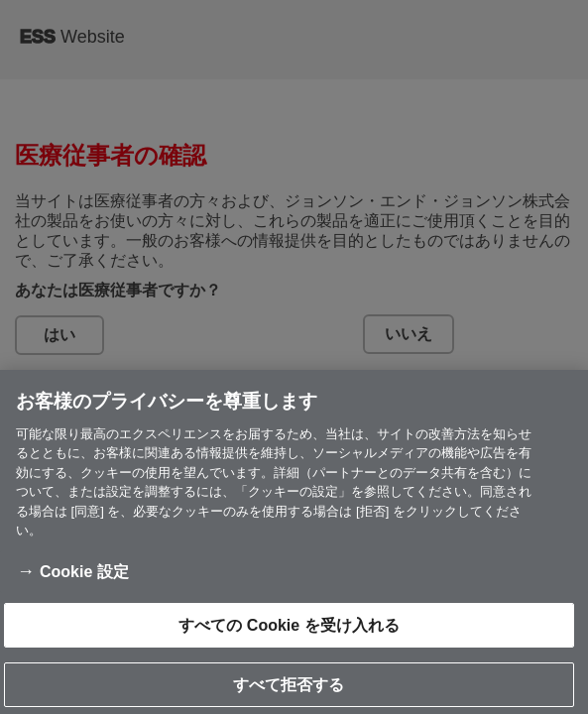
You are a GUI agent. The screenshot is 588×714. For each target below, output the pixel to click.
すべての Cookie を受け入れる (289, 633)
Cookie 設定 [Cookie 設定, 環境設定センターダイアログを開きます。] (84, 580)
